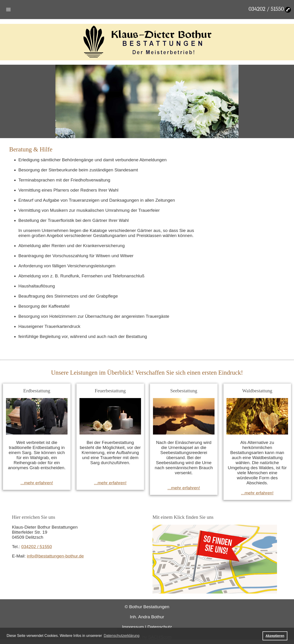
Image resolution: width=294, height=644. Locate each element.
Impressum (133, 627)
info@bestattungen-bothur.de (55, 556)
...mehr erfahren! (37, 483)
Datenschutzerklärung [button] (122, 636)
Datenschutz (160, 627)
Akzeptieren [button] (275, 636)
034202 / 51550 (266, 9)
